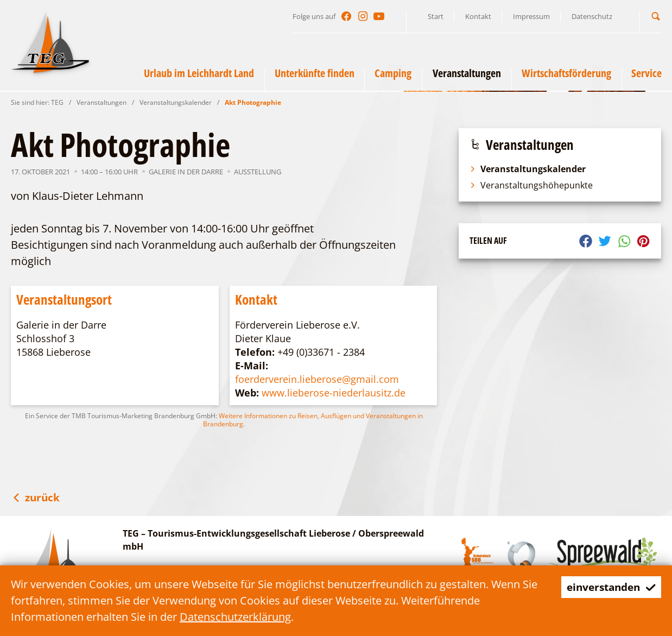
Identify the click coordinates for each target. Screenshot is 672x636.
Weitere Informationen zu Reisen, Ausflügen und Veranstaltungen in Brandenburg (313, 420)
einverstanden (608, 587)
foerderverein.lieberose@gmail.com (317, 379)
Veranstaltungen (102, 102)
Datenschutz (592, 16)
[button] (656, 16)
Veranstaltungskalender (176, 102)
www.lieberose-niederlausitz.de (334, 393)
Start (436, 16)
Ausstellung (258, 172)
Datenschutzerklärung (235, 617)
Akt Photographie (253, 102)
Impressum (531, 16)
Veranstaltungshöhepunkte (531, 185)
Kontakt (478, 16)
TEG (57, 102)
